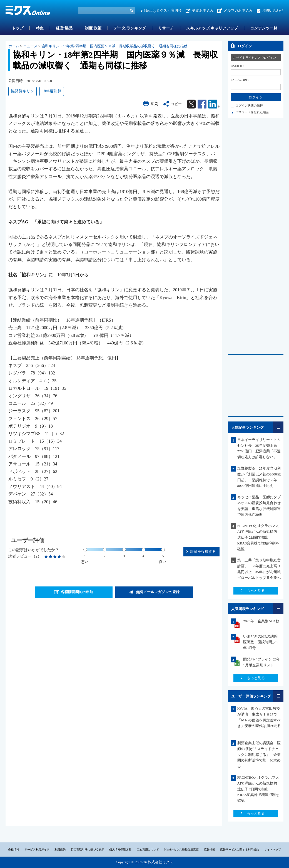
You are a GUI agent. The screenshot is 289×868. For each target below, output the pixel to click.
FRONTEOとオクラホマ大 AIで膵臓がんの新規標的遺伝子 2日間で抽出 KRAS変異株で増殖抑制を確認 (260, 537)
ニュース (30, 46)
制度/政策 (93, 28)
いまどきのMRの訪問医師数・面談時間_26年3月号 (260, 642)
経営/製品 (64, 28)
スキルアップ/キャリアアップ (212, 28)
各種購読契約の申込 (77, 592)
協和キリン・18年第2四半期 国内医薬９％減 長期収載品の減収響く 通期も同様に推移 (115, 46)
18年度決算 (52, 91)
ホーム (14, 46)
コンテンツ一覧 (264, 28)
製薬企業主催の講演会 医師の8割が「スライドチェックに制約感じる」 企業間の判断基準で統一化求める (259, 754)
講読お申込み (203, 10)
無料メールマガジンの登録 (158, 592)
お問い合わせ (273, 10)
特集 (40, 28)
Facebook (202, 104)
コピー (176, 104)
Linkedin (214, 104)
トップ (18, 28)
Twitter (191, 104)
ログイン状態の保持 (249, 105)
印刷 (155, 104)
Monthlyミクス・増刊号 (163, 10)
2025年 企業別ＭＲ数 (261, 621)
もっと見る (256, 590)
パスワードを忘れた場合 (252, 112)
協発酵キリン (23, 91)
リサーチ (166, 28)
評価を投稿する (203, 552)
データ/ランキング (130, 28)
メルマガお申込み (238, 10)
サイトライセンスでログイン (256, 58)
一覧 (278, 427)
